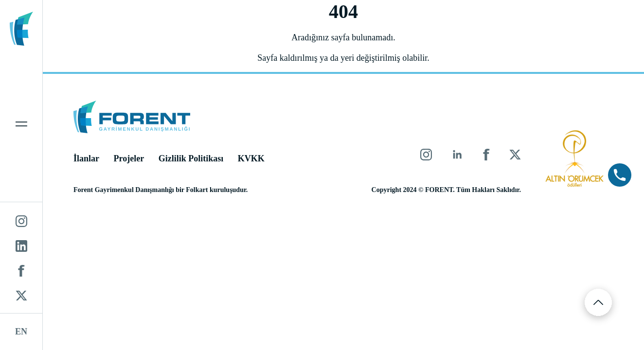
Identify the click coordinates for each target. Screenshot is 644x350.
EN (21, 332)
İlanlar (86, 158)
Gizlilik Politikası (191, 158)
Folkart (197, 190)
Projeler (129, 158)
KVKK (251, 158)
